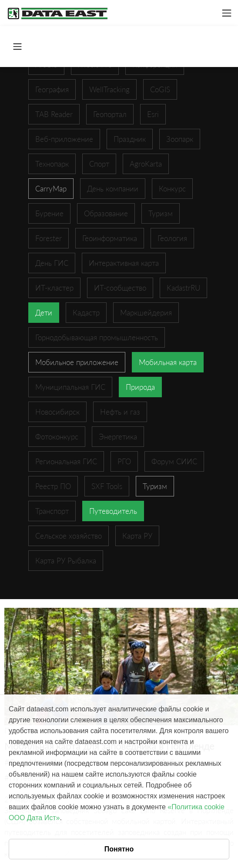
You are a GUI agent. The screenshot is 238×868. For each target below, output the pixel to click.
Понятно (119, 849)
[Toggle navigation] (227, 13)
